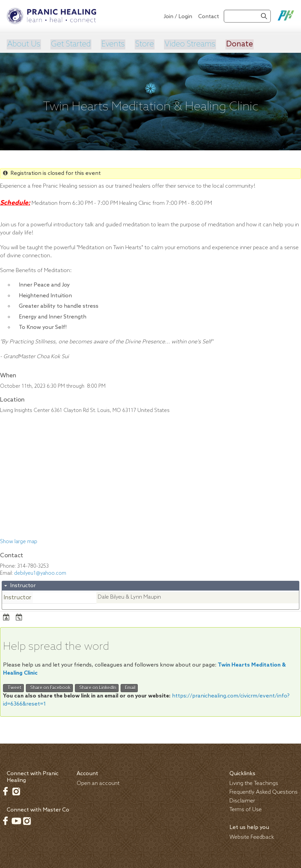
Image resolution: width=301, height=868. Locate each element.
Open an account (98, 783)
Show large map (19, 541)
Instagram (16, 791)
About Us (24, 44)
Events (113, 44)
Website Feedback (252, 837)
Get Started (71, 44)
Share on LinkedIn (97, 687)
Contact (209, 17)
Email (129, 687)
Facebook (5, 791)
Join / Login (178, 17)
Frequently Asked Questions (264, 791)
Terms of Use (246, 809)
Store (144, 44)
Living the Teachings (254, 783)
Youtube (16, 820)
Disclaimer (242, 800)
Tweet (13, 687)
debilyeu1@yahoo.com (40, 573)
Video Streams (189, 44)
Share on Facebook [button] (49, 687)
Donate (239, 44)
